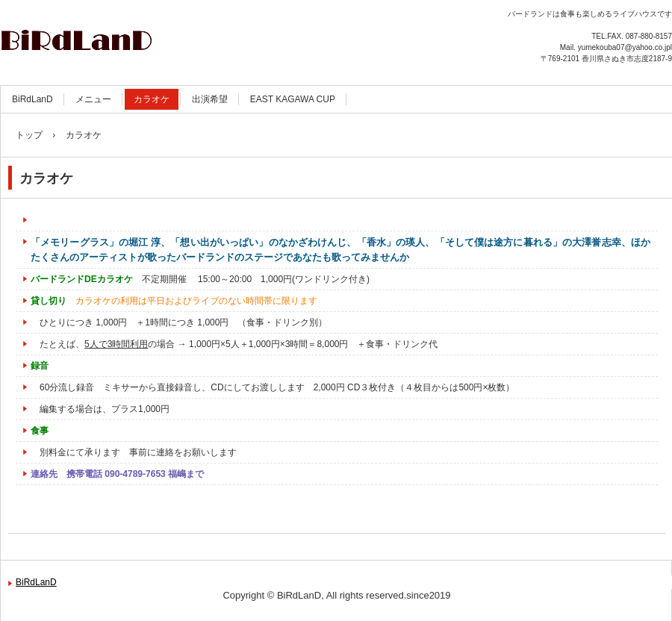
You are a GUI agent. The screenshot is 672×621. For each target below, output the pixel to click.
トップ (29, 135)
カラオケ (152, 99)
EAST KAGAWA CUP (293, 99)
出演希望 (210, 99)
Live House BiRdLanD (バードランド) (161, 37)
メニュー (93, 99)
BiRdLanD (32, 99)
